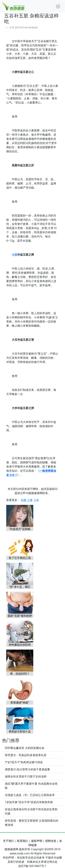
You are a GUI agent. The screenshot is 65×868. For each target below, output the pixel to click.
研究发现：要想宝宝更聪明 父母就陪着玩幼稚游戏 (32, 823)
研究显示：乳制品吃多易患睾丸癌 (26, 755)
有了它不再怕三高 (20, 558)
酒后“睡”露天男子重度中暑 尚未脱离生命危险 (31, 786)
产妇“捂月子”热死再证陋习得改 (24, 762)
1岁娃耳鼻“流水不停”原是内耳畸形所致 (29, 802)
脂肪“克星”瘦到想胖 (20, 616)
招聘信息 (51, 841)
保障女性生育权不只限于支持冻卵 (26, 776)
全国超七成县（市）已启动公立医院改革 (30, 795)
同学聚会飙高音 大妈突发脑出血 (25, 748)
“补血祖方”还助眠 (20, 529)
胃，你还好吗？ (20, 674)
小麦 (30, 500)
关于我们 (8, 841)
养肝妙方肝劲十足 (20, 731)
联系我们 (23, 841)
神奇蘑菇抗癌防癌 (20, 645)
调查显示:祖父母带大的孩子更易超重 (27, 769)
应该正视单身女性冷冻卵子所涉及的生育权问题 (31, 811)
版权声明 (37, 841)
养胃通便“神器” (20, 703)
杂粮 (24, 500)
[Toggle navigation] (58, 6)
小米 (15, 255)
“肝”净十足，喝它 (20, 587)
